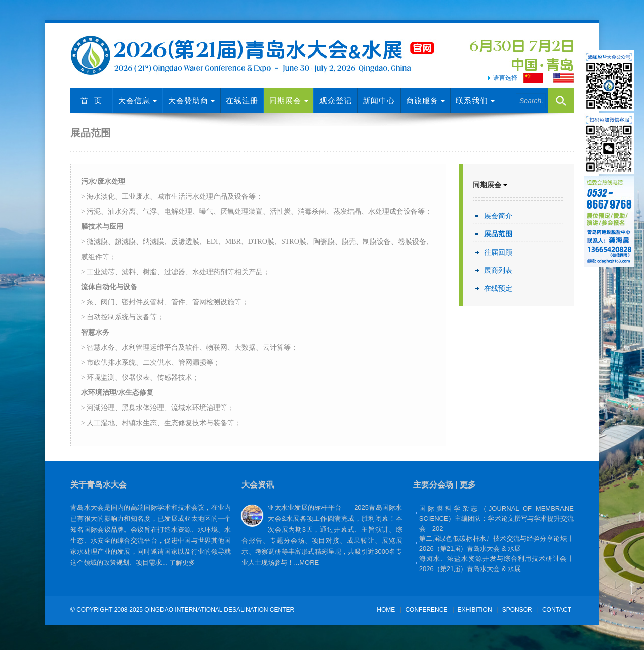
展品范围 (498, 234)
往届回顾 (498, 252)
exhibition (475, 610)
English (566, 79)
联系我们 (475, 100)
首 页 (91, 100)
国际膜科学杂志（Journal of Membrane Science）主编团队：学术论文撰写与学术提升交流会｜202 (496, 518)
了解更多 (182, 563)
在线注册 (242, 100)
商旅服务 (425, 100)
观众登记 (336, 100)
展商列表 (498, 270)
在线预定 (498, 288)
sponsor (517, 610)
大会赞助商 (191, 100)
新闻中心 (379, 100)
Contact (557, 610)
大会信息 (138, 100)
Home (386, 610)
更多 (468, 485)
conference (426, 610)
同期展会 (289, 100)
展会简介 (498, 216)
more (309, 563)
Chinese (533, 78)
